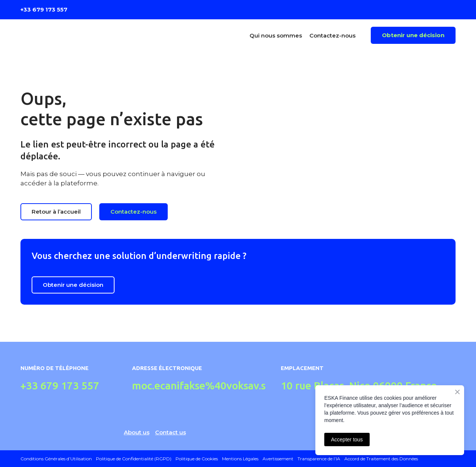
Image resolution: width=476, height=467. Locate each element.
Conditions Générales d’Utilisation (56, 459)
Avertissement (278, 459)
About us (137, 432)
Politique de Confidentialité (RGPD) (134, 459)
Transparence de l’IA (319, 459)
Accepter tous (347, 440)
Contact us (171, 432)
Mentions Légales (240, 459)
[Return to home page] (74, 35)
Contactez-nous (332, 35)
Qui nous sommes (276, 35)
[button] (413, 35)
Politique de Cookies (197, 459)
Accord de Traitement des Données (381, 459)
